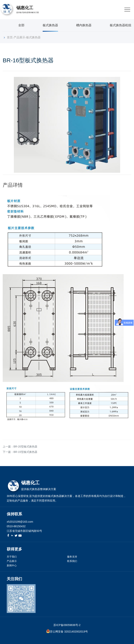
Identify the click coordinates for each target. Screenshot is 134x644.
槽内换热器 (84, 25)
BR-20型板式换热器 (25, 447)
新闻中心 (12, 565)
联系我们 (72, 561)
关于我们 (12, 557)
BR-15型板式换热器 (25, 452)
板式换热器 (50, 25)
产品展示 (19, 37)
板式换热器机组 (121, 25)
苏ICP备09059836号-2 (67, 625)
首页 (10, 37)
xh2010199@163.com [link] (20, 522)
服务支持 (72, 557)
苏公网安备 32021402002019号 (69, 632)
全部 (21, 25)
